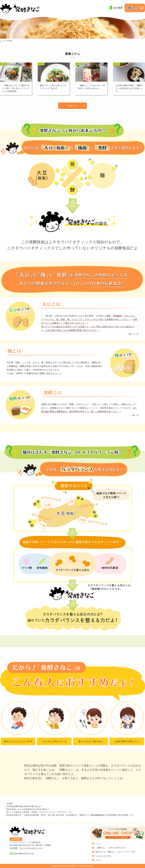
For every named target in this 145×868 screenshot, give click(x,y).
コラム (98, 860)
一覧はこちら (72, 106)
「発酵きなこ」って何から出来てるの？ (111, 848)
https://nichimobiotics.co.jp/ (31, 848)
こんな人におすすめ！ (104, 856)
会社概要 (118, 8)
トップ (3, 41)
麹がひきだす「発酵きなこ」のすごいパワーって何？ (116, 852)
